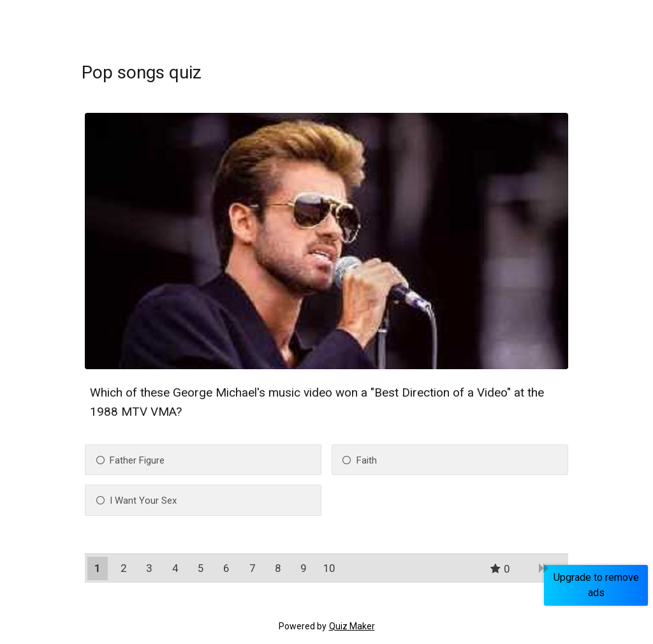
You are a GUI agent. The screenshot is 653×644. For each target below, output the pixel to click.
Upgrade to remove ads (596, 585)
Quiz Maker (352, 626)
